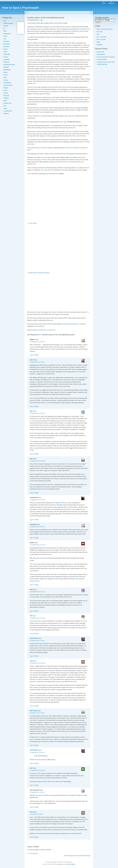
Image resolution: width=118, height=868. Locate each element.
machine (65, 693)
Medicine (6, 67)
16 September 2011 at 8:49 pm (37, 752)
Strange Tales (7, 103)
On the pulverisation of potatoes (106, 57)
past (75, 100)
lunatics (76, 579)
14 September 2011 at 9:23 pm (37, 413)
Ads (5, 21)
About (104, 3)
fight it (29, 150)
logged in (37, 850)
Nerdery (6, 80)
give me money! (101, 39)
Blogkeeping (7, 34)
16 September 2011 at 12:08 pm (37, 663)
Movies (6, 75)
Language (6, 59)
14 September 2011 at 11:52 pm (37, 500)
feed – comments (102, 37)
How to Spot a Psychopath (20, 8)
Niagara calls (100, 52)
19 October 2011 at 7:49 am (37, 814)
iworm (32, 360)
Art (4, 28)
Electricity (6, 41)
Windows (6, 114)
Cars (5, 39)
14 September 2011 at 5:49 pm (37, 342)
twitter (98, 42)
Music (5, 78)
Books (5, 36)
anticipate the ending (77, 31)
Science (6, 93)
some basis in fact (85, 29)
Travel (5, 108)
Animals (6, 26)
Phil (31, 616)
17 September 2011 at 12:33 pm (37, 770)
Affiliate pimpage (8, 23)
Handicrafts (7, 54)
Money (5, 72)
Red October (34, 711)
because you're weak (40, 148)
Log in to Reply (34, 355)
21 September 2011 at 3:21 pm (37, 792)
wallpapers (100, 45)
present (81, 100)
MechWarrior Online (9, 65)
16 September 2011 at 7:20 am (37, 641)
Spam (5, 101)
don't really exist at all (47, 170)
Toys (5, 106)
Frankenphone (101, 54)
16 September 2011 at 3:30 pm (37, 713)
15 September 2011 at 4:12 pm (37, 592)
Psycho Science (8, 85)
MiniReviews (7, 70)
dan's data (100, 32)
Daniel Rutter (34, 638)
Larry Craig (33, 223)
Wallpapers (111, 3)
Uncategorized (8, 111)
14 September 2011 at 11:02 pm (37, 461)
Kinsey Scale (65, 87)
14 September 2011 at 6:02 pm (37, 362)
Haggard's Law (48, 27)
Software (6, 98)
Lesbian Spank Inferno (49, 782)
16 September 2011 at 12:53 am (37, 618)
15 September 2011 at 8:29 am (37, 527)
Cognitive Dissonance (61, 503)
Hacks (5, 52)
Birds (5, 31)
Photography (7, 83)
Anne (31, 661)
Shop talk (6, 96)
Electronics (7, 44)
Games (6, 49)
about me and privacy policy (105, 29)
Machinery (7, 62)
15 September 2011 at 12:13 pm (37, 545)
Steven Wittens (71, 864)
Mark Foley (33, 273)
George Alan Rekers (44, 273)
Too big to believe (102, 59)
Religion (6, 88)
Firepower (6, 47)
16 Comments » (51, 330)
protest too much (35, 581)
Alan (31, 768)
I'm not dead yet (33, 853)
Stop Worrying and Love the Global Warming (77, 856)
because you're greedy (71, 148)
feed (98, 34)
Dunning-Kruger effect (72, 324)
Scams (6, 90)
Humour (6, 57)
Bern (31, 411)
